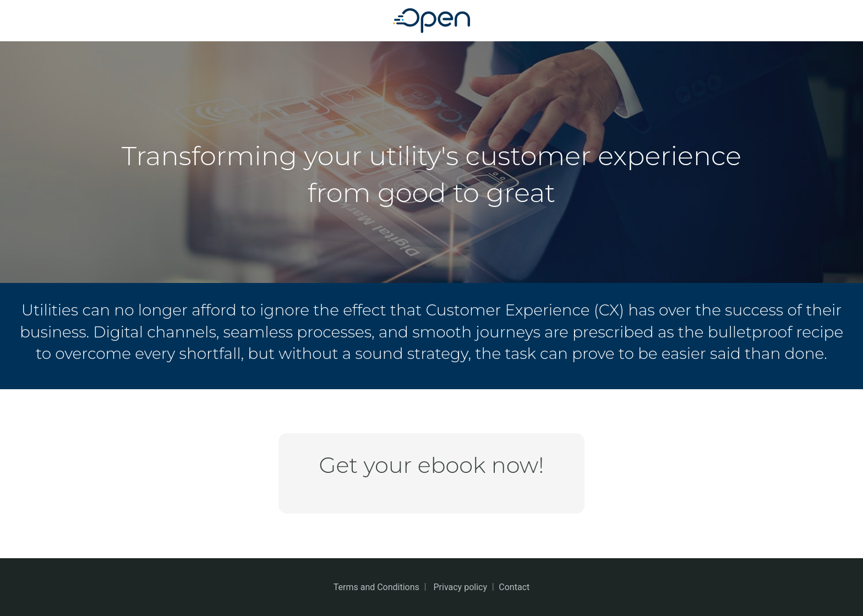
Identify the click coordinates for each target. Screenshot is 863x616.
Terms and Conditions (376, 587)
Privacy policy (461, 587)
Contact (514, 587)
